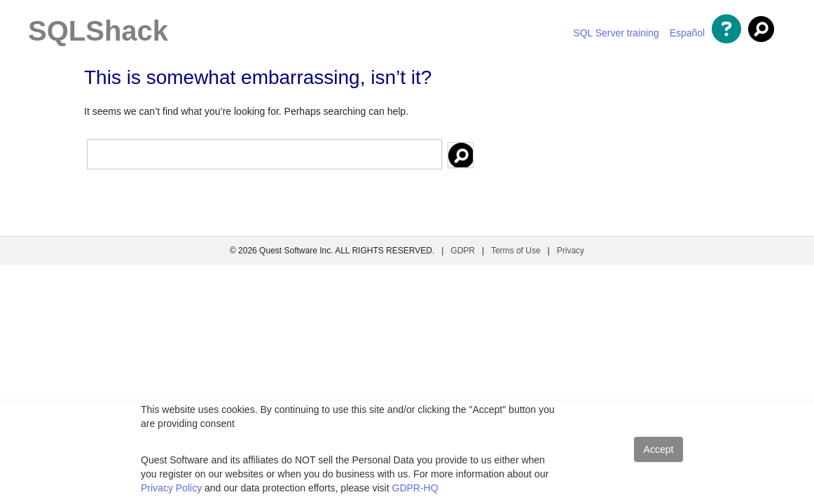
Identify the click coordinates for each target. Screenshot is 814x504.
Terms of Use (516, 251)
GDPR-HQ (415, 488)
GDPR (463, 251)
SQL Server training (616, 33)
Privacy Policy (171, 488)
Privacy (571, 251)
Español (688, 33)
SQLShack (98, 31)
